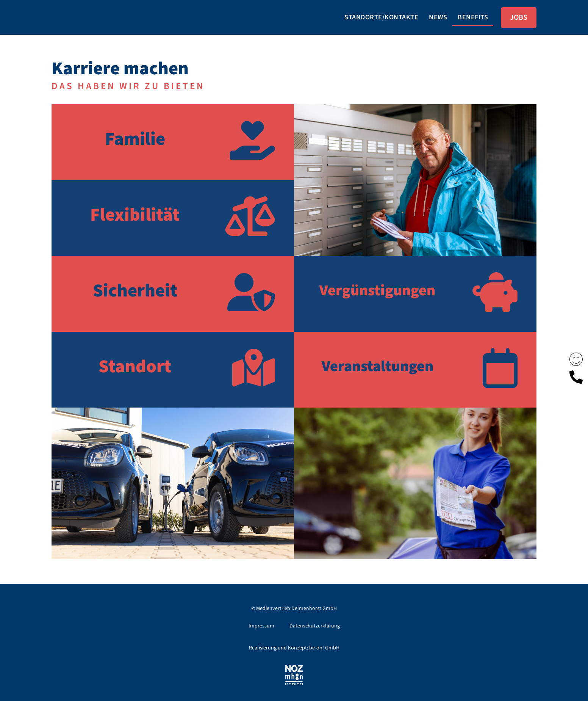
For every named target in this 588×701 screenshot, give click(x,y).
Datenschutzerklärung (315, 626)
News (438, 17)
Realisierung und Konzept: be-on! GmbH (294, 648)
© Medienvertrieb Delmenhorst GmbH (294, 608)
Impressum (261, 626)
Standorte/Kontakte (381, 17)
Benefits (473, 17)
